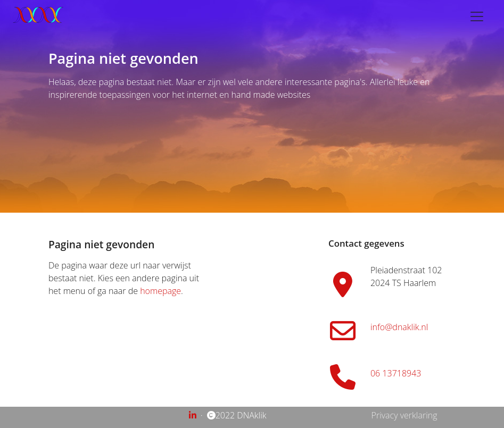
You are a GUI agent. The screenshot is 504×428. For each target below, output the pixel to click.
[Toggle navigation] (477, 16)
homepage (160, 291)
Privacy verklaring (404, 415)
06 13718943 (396, 373)
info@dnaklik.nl (399, 327)
